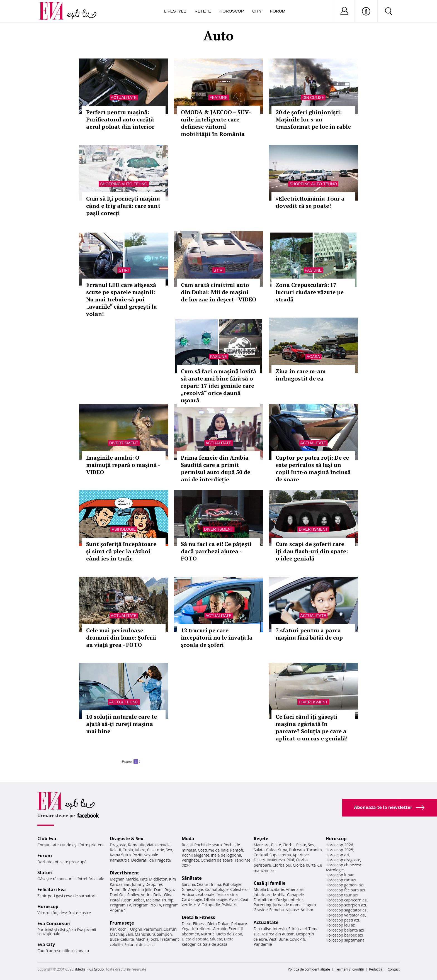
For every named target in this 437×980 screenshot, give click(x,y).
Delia (158, 895)
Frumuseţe (122, 923)
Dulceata (297, 850)
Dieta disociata (195, 939)
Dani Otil (118, 895)
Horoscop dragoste (343, 860)
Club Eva (47, 838)
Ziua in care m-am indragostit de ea (301, 375)
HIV (197, 905)
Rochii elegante (196, 855)
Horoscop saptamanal (345, 940)
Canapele (296, 895)
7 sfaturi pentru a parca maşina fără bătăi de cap (309, 634)
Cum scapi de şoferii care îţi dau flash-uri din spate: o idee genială (312, 551)
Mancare (262, 845)
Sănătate (192, 878)
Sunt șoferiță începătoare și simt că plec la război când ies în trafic (121, 551)
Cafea (271, 850)
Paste (276, 845)
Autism (307, 910)
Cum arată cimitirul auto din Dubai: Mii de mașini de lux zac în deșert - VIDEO (219, 292)
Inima (216, 884)
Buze (114, 939)
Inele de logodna (226, 855)
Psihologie (124, 529)
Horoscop (232, 11)
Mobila (279, 895)
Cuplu (128, 850)
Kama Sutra (120, 855)
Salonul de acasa (139, 944)
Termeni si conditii (350, 969)
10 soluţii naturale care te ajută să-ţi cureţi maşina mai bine (122, 724)
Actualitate (124, 97)
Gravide (261, 910)
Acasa (313, 357)
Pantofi (237, 850)
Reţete (261, 838)
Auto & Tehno (124, 702)
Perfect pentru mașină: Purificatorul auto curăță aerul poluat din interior (120, 119)
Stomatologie (217, 889)
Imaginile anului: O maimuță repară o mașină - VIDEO (123, 465)
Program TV (120, 905)
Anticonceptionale (198, 894)
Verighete (190, 860)
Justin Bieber (133, 900)
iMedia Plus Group (89, 969)
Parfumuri (153, 929)
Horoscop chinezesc (344, 865)
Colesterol (239, 889)
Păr (113, 929)
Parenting (262, 905)
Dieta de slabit (229, 934)
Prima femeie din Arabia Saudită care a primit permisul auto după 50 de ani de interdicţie (216, 468)
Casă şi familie (270, 883)
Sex (169, 850)
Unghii (136, 929)
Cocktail (261, 855)
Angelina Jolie (140, 890)
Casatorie (156, 850)
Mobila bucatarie (269, 889)
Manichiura (145, 934)
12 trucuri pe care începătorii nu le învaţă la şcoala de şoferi (217, 638)
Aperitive (301, 855)
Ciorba (289, 845)
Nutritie (208, 934)
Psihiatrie (230, 905)
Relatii (115, 850)
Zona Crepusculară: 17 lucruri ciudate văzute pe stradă (310, 292)
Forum (278, 11)
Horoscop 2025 (339, 850)
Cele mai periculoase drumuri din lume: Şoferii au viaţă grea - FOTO (121, 638)
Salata (259, 850)
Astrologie (335, 870)
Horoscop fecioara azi (345, 890)
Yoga (186, 929)
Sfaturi (45, 872)
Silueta (216, 939)
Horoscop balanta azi (345, 930)
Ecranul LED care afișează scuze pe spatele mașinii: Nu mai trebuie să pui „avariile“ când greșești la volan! (122, 299)
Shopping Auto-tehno (124, 184)
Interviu (280, 929)
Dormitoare (264, 900)
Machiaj (117, 934)
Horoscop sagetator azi (346, 910)
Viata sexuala (159, 845)
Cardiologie (192, 899)
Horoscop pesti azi (342, 920)
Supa (283, 850)
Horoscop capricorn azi (346, 900)
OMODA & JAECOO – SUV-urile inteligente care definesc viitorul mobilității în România (216, 123)
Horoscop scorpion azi (346, 905)
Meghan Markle (124, 879)
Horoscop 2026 (339, 845)
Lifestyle (175, 11)
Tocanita (314, 850)
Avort (234, 899)
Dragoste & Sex (127, 838)
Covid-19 (298, 939)
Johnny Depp (144, 884)
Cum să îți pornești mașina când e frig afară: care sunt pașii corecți (123, 206)
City (257, 11)
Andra (146, 895)
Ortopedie (211, 905)
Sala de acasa (215, 944)
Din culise (313, 97)
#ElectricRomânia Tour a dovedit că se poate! (310, 202)
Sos (311, 845)
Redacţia (376, 969)
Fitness (199, 924)
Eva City (46, 944)
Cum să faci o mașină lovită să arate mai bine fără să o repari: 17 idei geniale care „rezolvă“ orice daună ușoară (219, 386)
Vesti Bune (278, 939)
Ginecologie (192, 889)
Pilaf (290, 860)
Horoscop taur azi (342, 895)
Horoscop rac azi (341, 880)
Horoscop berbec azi (344, 935)
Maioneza (276, 860)
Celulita (127, 939)
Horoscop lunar (340, 875)
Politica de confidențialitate (309, 969)
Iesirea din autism (278, 934)
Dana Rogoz (165, 890)
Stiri (124, 270)
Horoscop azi (337, 855)
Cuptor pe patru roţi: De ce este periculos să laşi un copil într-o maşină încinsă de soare (313, 468)
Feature (219, 97)
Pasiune (313, 270)
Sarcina (188, 884)
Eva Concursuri (54, 923)
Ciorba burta (304, 865)
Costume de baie (213, 850)
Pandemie (263, 944)
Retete (203, 11)
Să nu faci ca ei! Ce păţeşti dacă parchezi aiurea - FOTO (216, 551)
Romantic (137, 845)
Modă (188, 838)
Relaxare (239, 924)
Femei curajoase (284, 910)
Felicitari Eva (52, 889)
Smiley (133, 895)
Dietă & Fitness (198, 917)
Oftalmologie (216, 899)
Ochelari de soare (217, 860)
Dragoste (118, 845)
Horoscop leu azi (341, 925)
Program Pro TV (147, 905)
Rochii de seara (208, 845)
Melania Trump (160, 900)
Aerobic (220, 929)
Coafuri (170, 929)
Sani (129, 934)
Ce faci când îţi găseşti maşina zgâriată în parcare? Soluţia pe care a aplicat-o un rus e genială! (312, 727)
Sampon (164, 934)
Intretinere (202, 929)
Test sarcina (227, 894)
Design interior (290, 900)
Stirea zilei (297, 929)
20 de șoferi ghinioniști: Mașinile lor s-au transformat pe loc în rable (313, 119)
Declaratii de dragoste (151, 860)
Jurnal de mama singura (294, 905)
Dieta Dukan (218, 924)
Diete (186, 924)
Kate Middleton (154, 879)
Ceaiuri (203, 884)
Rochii (123, 929)
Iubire (140, 850)
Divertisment (124, 443)
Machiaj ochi (147, 939)
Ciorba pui (282, 865)
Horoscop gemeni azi (345, 885)
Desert (260, 860)
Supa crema (280, 855)
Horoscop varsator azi (345, 915)
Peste (301, 845)
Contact (394, 969)
